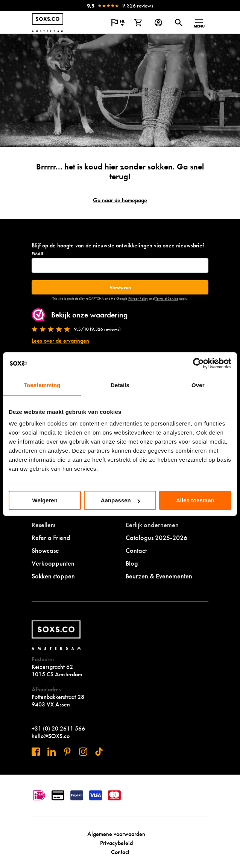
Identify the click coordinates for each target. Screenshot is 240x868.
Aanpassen (120, 500)
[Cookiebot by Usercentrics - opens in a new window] (198, 363)
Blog (132, 563)
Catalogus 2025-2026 (156, 538)
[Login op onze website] (158, 23)
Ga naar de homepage (120, 200)
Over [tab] (198, 385)
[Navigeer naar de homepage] (48, 23)
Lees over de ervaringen (60, 341)
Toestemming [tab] (42, 385)
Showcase (45, 550)
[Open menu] (199, 23)
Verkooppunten (53, 563)
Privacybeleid (116, 843)
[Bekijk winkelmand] (138, 23)
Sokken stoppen (53, 576)
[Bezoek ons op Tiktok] (99, 752)
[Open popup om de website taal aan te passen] (118, 23)
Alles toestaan (195, 500)
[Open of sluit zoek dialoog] (179, 23)
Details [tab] (120, 385)
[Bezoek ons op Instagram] (83, 752)
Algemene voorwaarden (116, 834)
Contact (136, 550)
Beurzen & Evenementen (159, 576)
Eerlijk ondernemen (152, 525)
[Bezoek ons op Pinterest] (67, 752)
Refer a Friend (51, 538)
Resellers (43, 525)
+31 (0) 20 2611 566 (58, 728)
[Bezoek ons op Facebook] (36, 752)
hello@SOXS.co (51, 736)
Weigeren (45, 500)
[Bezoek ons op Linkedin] (52, 752)
